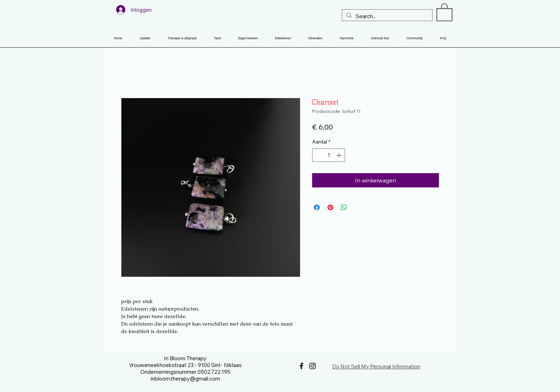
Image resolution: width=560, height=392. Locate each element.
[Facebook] (301, 366)
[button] (444, 12)
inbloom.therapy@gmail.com (185, 379)
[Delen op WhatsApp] (344, 207)
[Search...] (386, 16)
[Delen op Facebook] (317, 207)
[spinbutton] (329, 155)
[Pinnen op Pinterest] (330, 207)
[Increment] (339, 155)
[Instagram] (312, 366)
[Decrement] (318, 155)
